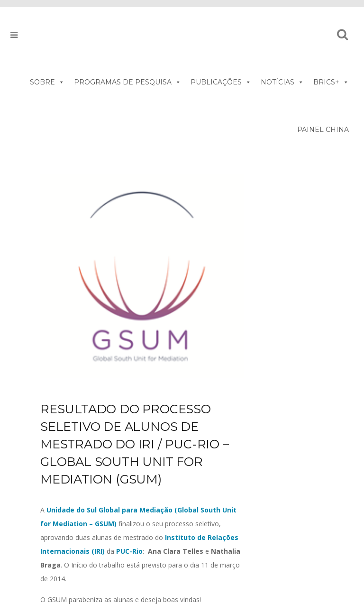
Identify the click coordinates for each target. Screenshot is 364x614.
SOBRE (47, 82)
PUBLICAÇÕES (221, 82)
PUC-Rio (129, 551)
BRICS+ (331, 82)
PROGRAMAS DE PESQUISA (127, 82)
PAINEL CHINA (323, 130)
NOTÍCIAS (282, 82)
